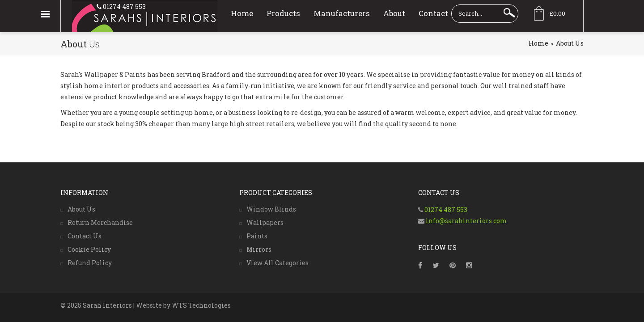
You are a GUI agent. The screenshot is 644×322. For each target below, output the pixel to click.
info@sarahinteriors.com (466, 221)
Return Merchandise (100, 222)
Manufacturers (342, 13)
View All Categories (278, 263)
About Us (81, 209)
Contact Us (85, 236)
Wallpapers (265, 222)
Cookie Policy (89, 249)
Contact (433, 13)
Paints (257, 236)
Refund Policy (90, 263)
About (394, 13)
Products (283, 13)
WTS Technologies (201, 305)
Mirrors (259, 249)
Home (242, 13)
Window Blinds (271, 209)
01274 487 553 (124, 6)
